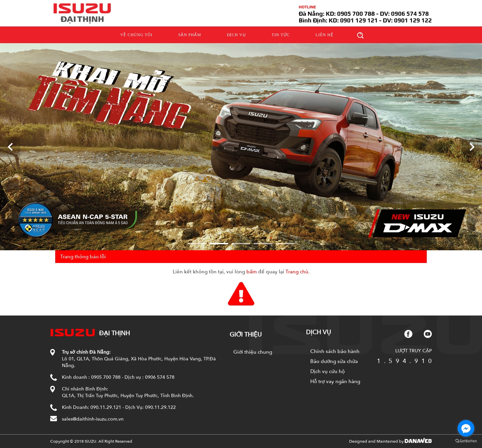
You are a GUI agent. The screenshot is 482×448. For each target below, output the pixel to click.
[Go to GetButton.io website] (466, 441)
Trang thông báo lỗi (83, 257)
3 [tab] (241, 244)
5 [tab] (285, 244)
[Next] (472, 147)
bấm (252, 272)
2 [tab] (219, 244)
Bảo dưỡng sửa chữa (334, 361)
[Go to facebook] (466, 428)
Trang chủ (297, 272)
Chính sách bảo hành (335, 351)
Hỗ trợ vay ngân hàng (335, 381)
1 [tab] (197, 244)
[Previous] (10, 147)
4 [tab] (263, 244)
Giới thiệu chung (253, 352)
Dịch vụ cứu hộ (328, 371)
